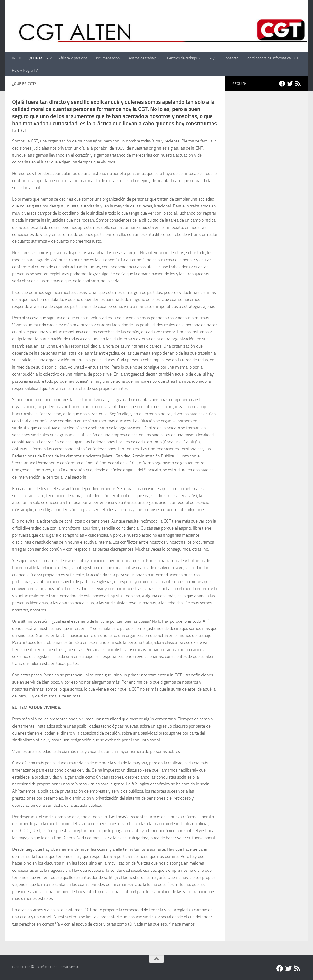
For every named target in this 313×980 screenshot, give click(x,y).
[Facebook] (282, 84)
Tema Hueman (69, 967)
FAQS (212, 58)
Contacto (231, 58)
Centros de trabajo (142, 58)
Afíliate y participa (73, 58)
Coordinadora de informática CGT (272, 58)
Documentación (107, 58)
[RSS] (298, 84)
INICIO (17, 58)
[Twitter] (290, 84)
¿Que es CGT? (40, 58)
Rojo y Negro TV (25, 70)
